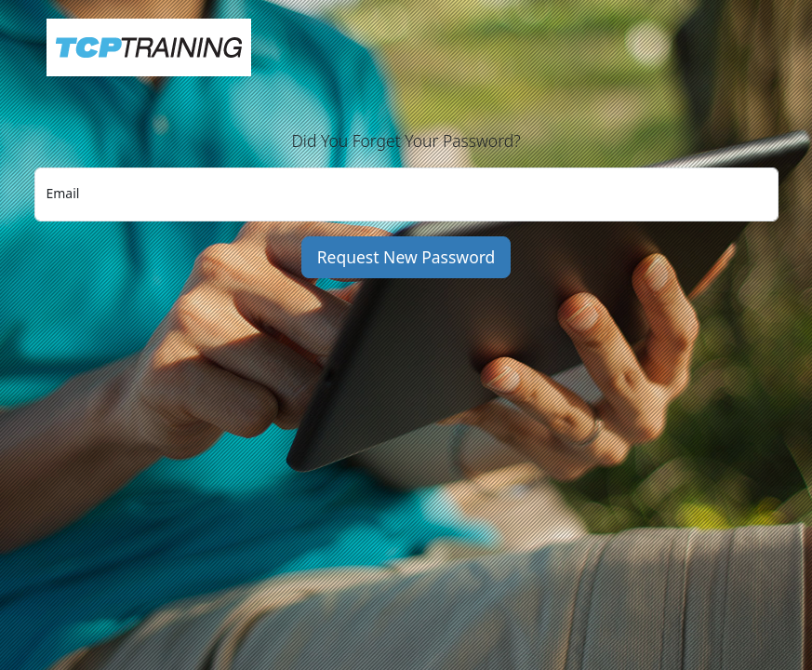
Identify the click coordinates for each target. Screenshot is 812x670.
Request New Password (406, 257)
